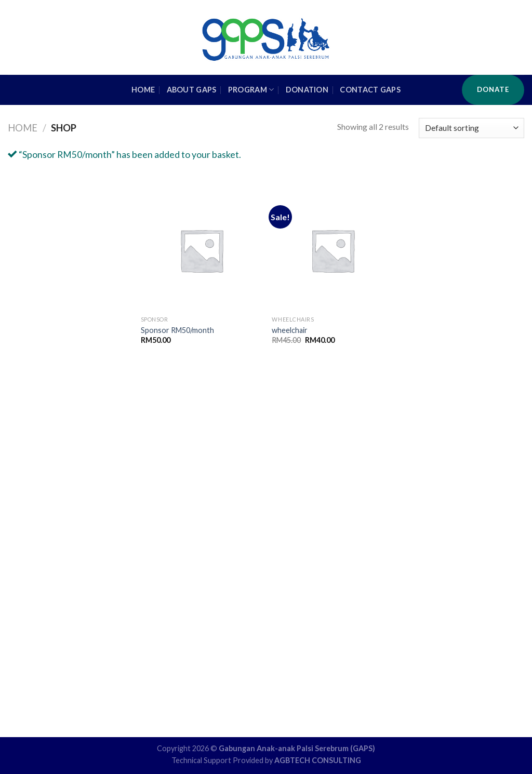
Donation (307, 90)
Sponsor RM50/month (177, 330)
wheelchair (290, 330)
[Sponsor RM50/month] (201, 250)
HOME (143, 90)
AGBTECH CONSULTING (318, 760)
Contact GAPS (370, 90)
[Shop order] (471, 128)
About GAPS (192, 90)
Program (251, 90)
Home (23, 128)
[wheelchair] (332, 250)
